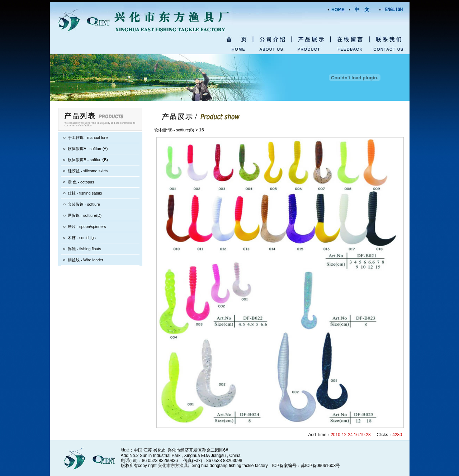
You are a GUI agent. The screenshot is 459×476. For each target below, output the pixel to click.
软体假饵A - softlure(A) (88, 149)
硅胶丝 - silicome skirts (88, 171)
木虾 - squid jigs (82, 238)
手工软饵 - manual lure (88, 137)
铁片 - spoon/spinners (87, 227)
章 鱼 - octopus (81, 182)
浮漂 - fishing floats (84, 249)
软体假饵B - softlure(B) (88, 160)
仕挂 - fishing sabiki (85, 193)
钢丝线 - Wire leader (86, 260)
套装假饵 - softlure (84, 204)
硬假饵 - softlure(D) (85, 215)
